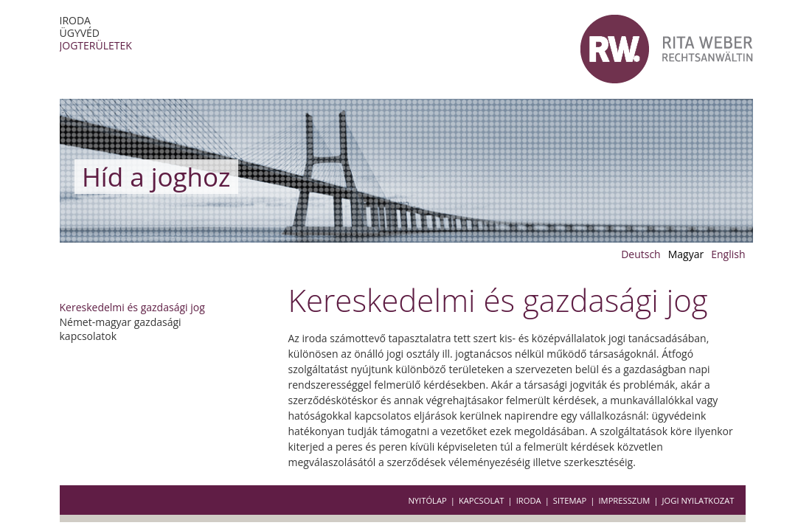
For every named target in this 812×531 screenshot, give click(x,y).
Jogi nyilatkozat (698, 500)
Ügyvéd (80, 33)
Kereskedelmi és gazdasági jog (132, 307)
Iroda (75, 20)
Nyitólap (427, 500)
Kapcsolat (482, 500)
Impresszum (624, 500)
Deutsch (641, 254)
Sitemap (570, 500)
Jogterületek (96, 45)
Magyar (686, 254)
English (728, 254)
